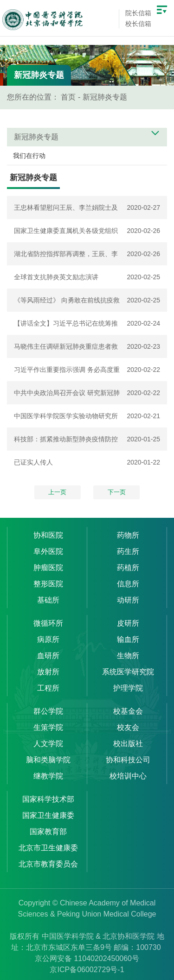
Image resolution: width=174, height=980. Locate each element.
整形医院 (48, 584)
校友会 (128, 727)
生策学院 (48, 727)
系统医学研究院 (128, 672)
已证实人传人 (33, 462)
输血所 (128, 639)
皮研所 (128, 623)
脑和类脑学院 (48, 760)
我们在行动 (29, 156)
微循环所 (48, 623)
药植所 (128, 568)
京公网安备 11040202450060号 (87, 958)
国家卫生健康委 (48, 815)
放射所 (48, 672)
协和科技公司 (128, 760)
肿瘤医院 (48, 568)
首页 (68, 97)
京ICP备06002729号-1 (87, 970)
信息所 (128, 584)
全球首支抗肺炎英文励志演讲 (56, 277)
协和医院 (48, 535)
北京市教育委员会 (48, 864)
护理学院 (128, 688)
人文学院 (48, 744)
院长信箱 (138, 13)
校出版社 (128, 744)
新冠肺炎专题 (105, 97)
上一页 (57, 492)
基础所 (48, 600)
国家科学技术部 (48, 799)
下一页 (117, 492)
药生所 (128, 551)
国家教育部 (48, 832)
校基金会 (128, 711)
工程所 (48, 688)
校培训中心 (128, 776)
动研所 (128, 600)
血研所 (48, 656)
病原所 (48, 639)
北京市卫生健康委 (48, 848)
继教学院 (48, 776)
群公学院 (48, 711)
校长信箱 (138, 24)
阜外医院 (48, 551)
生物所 (128, 656)
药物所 (128, 535)
